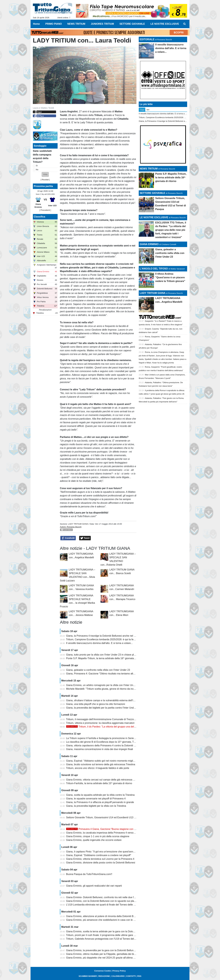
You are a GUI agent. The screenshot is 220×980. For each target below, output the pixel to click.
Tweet (85, 538)
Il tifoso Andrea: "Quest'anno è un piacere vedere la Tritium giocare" (170, 277)
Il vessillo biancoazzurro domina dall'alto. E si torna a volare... (99, 643)
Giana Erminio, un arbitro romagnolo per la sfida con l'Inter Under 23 (103, 685)
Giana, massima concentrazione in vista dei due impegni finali (100, 749)
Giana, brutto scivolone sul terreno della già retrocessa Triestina (101, 764)
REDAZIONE (104, 976)
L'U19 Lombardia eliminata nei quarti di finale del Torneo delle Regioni (104, 905)
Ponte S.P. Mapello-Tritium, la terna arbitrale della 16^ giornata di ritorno (105, 658)
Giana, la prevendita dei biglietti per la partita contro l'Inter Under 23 (103, 708)
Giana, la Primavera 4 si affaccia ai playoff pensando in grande (100, 802)
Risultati (45, 180)
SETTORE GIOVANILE (152, 193)
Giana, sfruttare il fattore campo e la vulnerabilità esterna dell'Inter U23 (104, 700)
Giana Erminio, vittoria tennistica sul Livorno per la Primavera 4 (100, 859)
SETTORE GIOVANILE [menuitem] (132, 24)
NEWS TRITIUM (149, 169)
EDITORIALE (147, 39)
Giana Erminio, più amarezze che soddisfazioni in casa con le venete (103, 920)
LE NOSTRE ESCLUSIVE (154, 217)
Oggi (142, 110)
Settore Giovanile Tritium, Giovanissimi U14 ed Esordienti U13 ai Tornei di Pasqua (110, 817)
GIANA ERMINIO (149, 244)
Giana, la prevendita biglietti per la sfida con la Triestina (96, 806)
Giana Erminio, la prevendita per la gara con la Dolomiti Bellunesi (101, 950)
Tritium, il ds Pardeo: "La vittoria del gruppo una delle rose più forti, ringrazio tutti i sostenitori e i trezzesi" (129, 727)
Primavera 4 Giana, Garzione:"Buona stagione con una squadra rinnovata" (113, 829)
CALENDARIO (118, 976)
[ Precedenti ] (45, 210)
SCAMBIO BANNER (88, 976)
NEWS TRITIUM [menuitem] (76, 24)
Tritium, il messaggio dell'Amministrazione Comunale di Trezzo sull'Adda (105, 719)
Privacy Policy (119, 971)
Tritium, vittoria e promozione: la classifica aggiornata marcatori (100, 723)
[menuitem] (185, 24)
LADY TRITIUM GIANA (78, 524)
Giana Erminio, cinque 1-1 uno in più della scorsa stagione (98, 836)
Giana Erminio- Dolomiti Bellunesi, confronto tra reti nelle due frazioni (104, 897)
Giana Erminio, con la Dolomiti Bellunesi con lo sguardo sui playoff (102, 901)
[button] (45, 174)
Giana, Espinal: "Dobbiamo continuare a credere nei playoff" (99, 855)
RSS (139, 976)
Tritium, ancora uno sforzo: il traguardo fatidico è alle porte (98, 768)
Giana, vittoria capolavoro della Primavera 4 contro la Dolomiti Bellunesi (105, 746)
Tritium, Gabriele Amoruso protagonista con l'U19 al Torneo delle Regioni (105, 939)
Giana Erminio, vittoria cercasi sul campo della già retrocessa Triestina (104, 780)
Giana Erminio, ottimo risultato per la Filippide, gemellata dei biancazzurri (106, 954)
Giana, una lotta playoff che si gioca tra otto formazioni (96, 704)
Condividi (68, 538)
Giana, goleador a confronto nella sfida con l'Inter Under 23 (98, 670)
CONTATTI (131, 976)
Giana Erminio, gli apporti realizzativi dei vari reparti (94, 886)
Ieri (148, 110)
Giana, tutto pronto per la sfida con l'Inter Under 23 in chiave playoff (103, 655)
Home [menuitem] (36, 24)
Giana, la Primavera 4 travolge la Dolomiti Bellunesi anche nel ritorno (103, 636)
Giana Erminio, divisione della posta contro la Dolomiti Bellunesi (101, 863)
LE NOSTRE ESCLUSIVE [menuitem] (165, 24)
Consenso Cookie (103, 971)
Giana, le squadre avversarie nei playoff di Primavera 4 (96, 799)
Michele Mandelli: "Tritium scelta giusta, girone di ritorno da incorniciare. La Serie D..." (113, 689)
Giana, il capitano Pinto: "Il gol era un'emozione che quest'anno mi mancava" (108, 852)
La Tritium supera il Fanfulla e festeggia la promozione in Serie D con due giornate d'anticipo (116, 738)
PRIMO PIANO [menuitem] (54, 24)
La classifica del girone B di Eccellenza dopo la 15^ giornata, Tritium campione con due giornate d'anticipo (124, 742)
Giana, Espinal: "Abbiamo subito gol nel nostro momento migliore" (102, 761)
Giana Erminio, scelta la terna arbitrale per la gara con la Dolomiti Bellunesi (107, 931)
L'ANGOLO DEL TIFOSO (154, 269)
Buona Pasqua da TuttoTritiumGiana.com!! (89, 874)
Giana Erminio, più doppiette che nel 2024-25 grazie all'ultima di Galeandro (107, 958)
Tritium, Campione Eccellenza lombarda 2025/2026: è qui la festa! (102, 639)
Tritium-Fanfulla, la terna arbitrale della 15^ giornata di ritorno (99, 783)
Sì (37, 166)
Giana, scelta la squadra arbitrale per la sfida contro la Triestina (100, 795)
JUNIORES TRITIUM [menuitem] (102, 24)
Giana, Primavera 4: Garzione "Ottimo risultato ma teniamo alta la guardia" (106, 674)
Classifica (39, 217)
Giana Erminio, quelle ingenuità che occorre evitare (94, 840)
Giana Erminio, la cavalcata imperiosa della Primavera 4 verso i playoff (104, 833)
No (37, 170)
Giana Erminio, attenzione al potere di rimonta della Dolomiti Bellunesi (104, 916)
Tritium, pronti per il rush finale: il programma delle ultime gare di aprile (104, 935)
